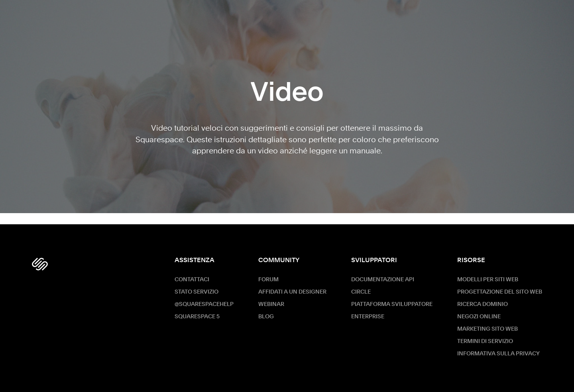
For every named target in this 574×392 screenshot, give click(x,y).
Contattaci (192, 280)
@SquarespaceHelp (204, 304)
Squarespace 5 (197, 317)
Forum (268, 280)
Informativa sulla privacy (498, 354)
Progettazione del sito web (500, 292)
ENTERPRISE (368, 317)
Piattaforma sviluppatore (392, 304)
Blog (266, 317)
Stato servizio (197, 292)
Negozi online (479, 317)
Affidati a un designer (292, 292)
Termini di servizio (485, 341)
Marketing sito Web (488, 329)
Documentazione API (383, 280)
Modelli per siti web (488, 280)
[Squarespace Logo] (40, 264)
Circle (361, 292)
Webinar (271, 304)
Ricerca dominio (483, 304)
